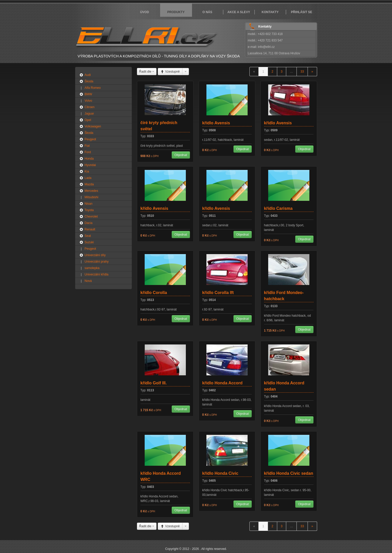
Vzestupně (170, 72)
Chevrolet (91, 217)
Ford (88, 152)
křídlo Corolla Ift (218, 293)
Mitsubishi (92, 197)
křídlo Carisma (278, 208)
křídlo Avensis (216, 123)
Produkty (176, 12)
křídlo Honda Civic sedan (289, 473)
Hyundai (90, 165)
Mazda (89, 184)
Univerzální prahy (97, 262)
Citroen (90, 107)
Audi (88, 75)
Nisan (89, 204)
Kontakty (270, 12)
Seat (88, 236)
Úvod (145, 12)
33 (302, 72)
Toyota (89, 210)
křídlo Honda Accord (223, 383)
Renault (90, 229)
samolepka (92, 268)
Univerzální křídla (97, 274)
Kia (87, 171)
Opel (88, 120)
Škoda (89, 81)
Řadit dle (147, 72)
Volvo (88, 101)
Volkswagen (93, 126)
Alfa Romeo (93, 88)
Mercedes (92, 191)
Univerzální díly (95, 255)
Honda (89, 159)
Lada (88, 178)
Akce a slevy (239, 12)
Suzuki (89, 242)
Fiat (87, 146)
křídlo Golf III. (154, 383)
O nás (207, 12)
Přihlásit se (302, 12)
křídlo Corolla (154, 293)
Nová (88, 281)
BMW (88, 94)
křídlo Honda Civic (220, 473)
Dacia (89, 223)
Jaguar (89, 114)
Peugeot (90, 139)
